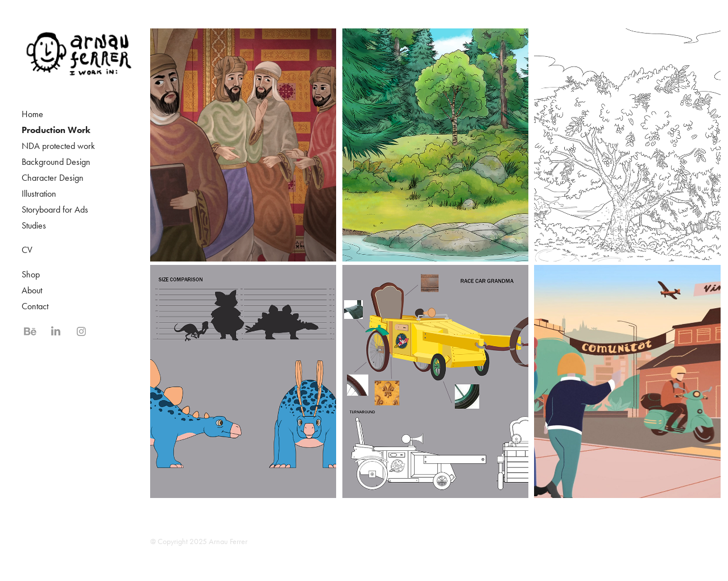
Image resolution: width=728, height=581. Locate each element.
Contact (35, 306)
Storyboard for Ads (55, 209)
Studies (34, 225)
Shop (31, 274)
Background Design (56, 162)
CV (27, 250)
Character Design (53, 178)
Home (32, 114)
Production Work (56, 130)
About (32, 290)
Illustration (39, 194)
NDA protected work (58, 146)
